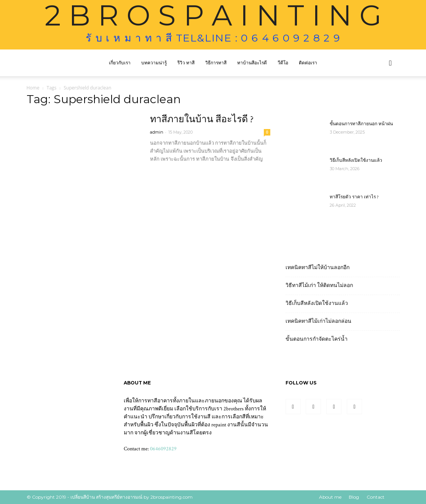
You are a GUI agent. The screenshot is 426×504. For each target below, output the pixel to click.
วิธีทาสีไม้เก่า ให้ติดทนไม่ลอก (319, 285)
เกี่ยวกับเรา (120, 63)
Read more (168, 173)
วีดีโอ (283, 63)
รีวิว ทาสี (186, 63)
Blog (354, 497)
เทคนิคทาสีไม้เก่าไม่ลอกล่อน (318, 321)
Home (33, 88)
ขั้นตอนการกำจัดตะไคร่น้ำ (317, 339)
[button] (391, 63)
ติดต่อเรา (308, 63)
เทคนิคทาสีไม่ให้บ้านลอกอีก (318, 268)
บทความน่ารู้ (154, 63)
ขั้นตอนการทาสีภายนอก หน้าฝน (361, 124)
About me (330, 497)
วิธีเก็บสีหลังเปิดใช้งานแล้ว (356, 160)
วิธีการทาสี (216, 63)
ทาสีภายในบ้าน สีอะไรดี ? (202, 119)
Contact (376, 497)
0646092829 (163, 449)
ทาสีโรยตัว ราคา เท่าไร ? (354, 197)
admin (157, 132)
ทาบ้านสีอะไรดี (252, 63)
